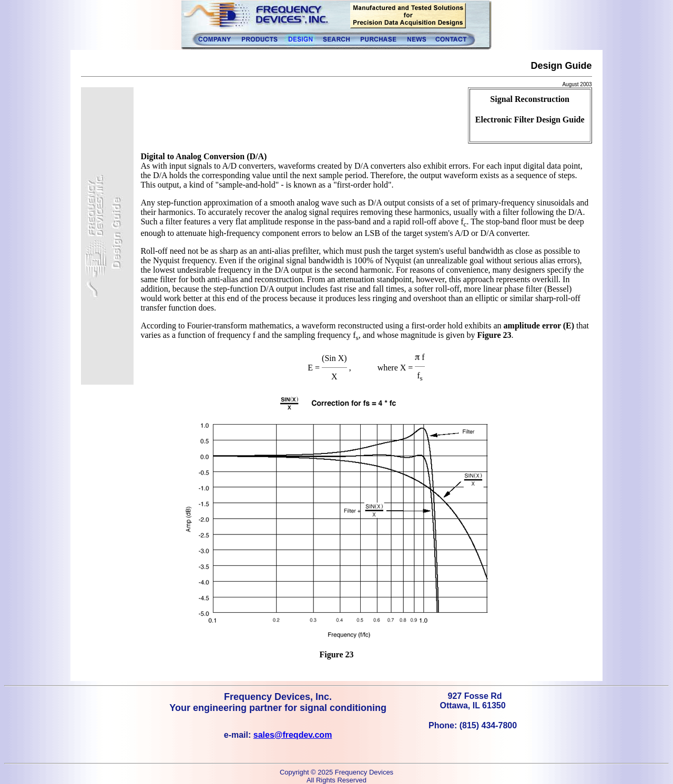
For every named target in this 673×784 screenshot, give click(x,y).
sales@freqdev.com (293, 735)
